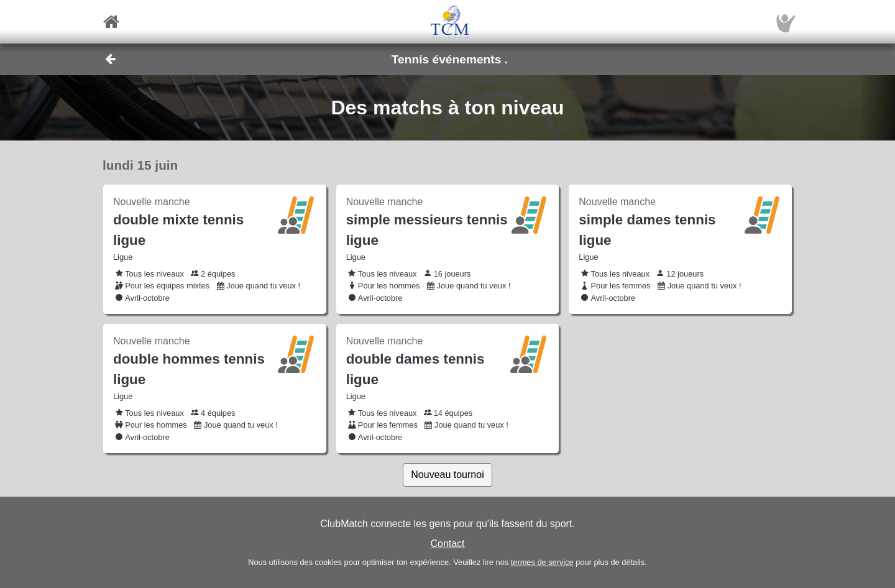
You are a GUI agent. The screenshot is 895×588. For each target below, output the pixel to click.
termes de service (542, 562)
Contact (447, 544)
